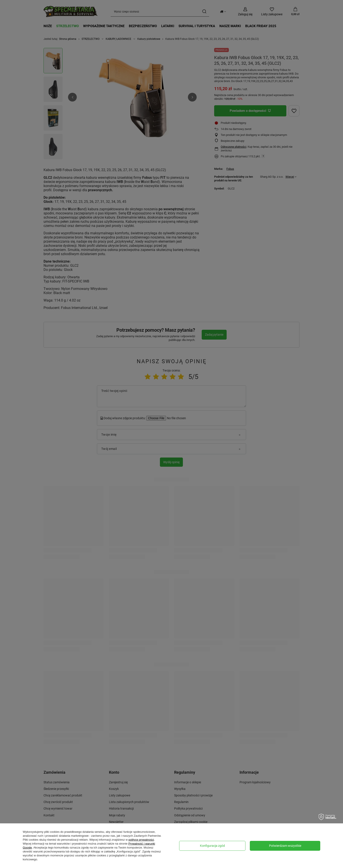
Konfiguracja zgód (212, 846)
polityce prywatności (141, 840)
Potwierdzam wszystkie (285, 846)
